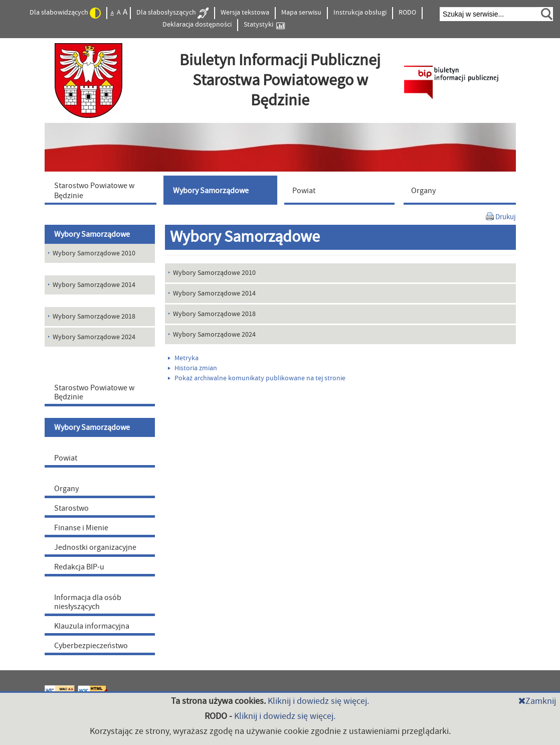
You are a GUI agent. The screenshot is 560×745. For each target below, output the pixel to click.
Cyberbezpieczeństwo (91, 646)
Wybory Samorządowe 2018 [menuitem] (94, 317)
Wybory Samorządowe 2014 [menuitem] (94, 285)
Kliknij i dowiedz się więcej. (318, 701)
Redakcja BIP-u (79, 567)
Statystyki (264, 25)
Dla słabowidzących (65, 13)
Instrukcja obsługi (360, 13)
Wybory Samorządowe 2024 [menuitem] (94, 337)
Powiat (66, 458)
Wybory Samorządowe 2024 (214, 335)
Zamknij (537, 701)
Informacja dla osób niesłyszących (88, 602)
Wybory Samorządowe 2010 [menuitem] (94, 253)
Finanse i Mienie (81, 528)
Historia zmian (193, 368)
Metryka (183, 358)
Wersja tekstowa (245, 13)
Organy (66, 489)
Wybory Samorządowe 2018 (214, 314)
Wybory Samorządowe (92, 234)
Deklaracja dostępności (197, 25)
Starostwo (71, 508)
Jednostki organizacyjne (95, 547)
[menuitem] (103, 190)
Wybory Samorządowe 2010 (214, 273)
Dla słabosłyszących (172, 13)
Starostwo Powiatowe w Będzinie (94, 392)
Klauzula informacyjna (92, 626)
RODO (407, 13)
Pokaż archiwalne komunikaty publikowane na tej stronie (257, 378)
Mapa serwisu (301, 13)
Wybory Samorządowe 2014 (214, 293)
